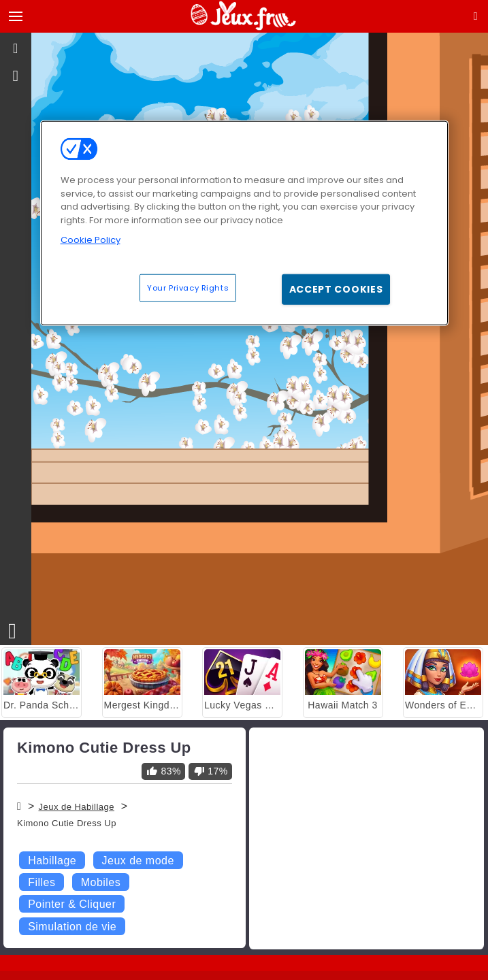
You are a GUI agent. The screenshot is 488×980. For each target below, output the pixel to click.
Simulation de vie (72, 927)
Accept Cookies (336, 289)
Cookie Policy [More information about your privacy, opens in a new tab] (91, 240)
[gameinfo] (16, 76)
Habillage (52, 861)
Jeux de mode (138, 861)
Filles (42, 882)
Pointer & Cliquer (72, 904)
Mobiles (101, 882)
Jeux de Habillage (76, 807)
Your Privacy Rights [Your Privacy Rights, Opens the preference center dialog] (188, 287)
